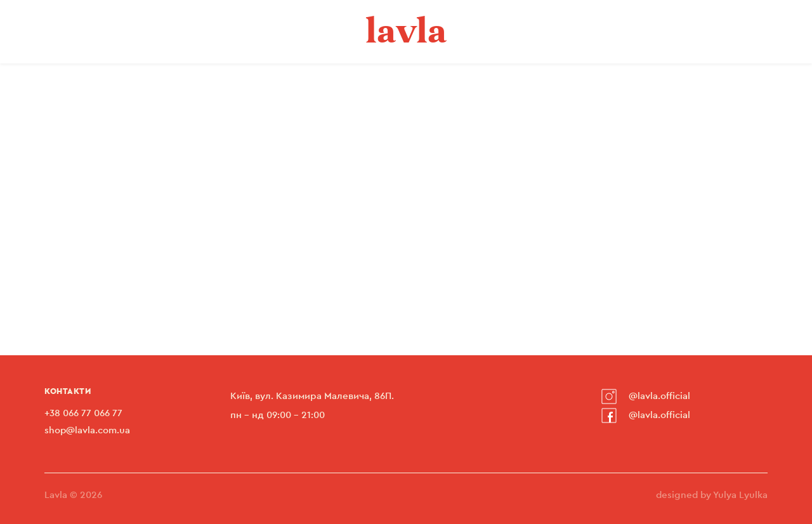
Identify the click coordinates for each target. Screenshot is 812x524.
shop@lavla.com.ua (87, 430)
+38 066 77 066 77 (83, 413)
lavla (406, 30)
